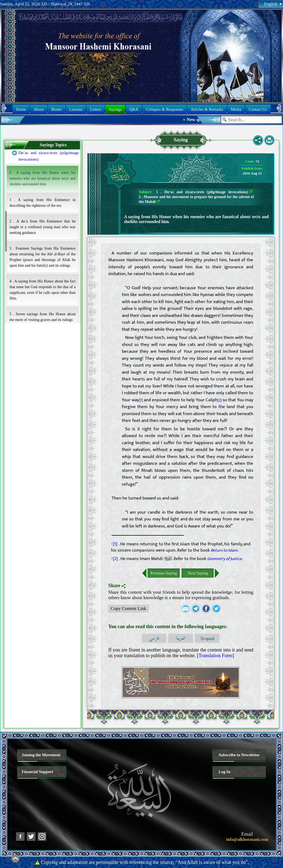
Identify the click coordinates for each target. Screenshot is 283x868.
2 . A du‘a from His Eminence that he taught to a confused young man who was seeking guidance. (43, 227)
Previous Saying (164, 573)
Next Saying (198, 573)
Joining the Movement (41, 755)
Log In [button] (224, 772)
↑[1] (114, 544)
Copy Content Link (127, 609)
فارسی (154, 638)
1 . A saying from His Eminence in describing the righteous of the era (43, 203)
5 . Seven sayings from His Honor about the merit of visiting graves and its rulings (43, 317)
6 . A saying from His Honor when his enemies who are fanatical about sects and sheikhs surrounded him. (43, 178)
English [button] (273, 4)
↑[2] (115, 559)
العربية (181, 638)
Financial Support (37, 772)
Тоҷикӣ (207, 639)
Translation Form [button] (215, 656)
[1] (141, 400)
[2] (219, 400)
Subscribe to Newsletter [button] (239, 755)
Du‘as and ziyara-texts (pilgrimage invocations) (49, 156)
